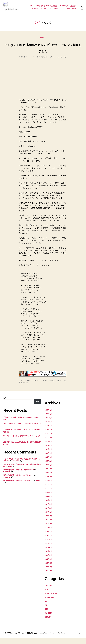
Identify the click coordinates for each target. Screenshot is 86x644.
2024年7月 (48, 495)
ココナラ (63, 10)
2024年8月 (48, 491)
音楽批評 (73, 7)
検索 (5, 404)
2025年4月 (48, 459)
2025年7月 (48, 452)
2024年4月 (48, 507)
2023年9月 (48, 534)
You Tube (55, 10)
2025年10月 (49, 444)
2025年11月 (49, 440)
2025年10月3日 (54, 60)
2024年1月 (48, 518)
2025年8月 (48, 448)
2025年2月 (48, 467)
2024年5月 (48, 503)
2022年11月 (49, 573)
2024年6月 (48, 499)
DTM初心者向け (40, 7)
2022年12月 (49, 569)
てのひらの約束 (57, 387)
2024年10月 (49, 483)
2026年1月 (48, 432)
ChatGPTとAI (64, 7)
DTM (32, 7)
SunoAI (33, 387)
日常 (50, 10)
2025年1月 (48, 471)
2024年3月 (48, 510)
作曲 (26, 389)
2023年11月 (49, 526)
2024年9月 (48, 487)
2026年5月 (48, 416)
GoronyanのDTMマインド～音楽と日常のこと (25, 639)
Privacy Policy (71, 10)
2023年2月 (48, 561)
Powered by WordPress (62, 639)
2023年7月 (48, 542)
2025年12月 (49, 436)
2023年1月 (48, 565)
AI (22, 387)
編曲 (29, 389)
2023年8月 (48, 538)
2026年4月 (48, 420)
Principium (15, 467)
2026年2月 (48, 428)
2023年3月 (48, 558)
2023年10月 (49, 530)
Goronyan (7, 478)
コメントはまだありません (44, 63)
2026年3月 (48, 424)
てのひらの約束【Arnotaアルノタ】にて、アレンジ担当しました (43, 50)
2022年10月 (49, 577)
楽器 (41, 10)
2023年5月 (48, 550)
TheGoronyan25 (39, 60)
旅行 (45, 10)
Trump (38, 487)
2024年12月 (49, 475)
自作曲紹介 (34, 10)
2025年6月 (48, 455)
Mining (10, 472)
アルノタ (49, 387)
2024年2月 (48, 514)
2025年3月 (48, 463)
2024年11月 (49, 479)
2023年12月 (49, 522)
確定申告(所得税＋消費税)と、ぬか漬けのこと (19, 476)
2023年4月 (48, 554)
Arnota (25, 387)
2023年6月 (48, 546)
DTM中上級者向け (52, 7)
